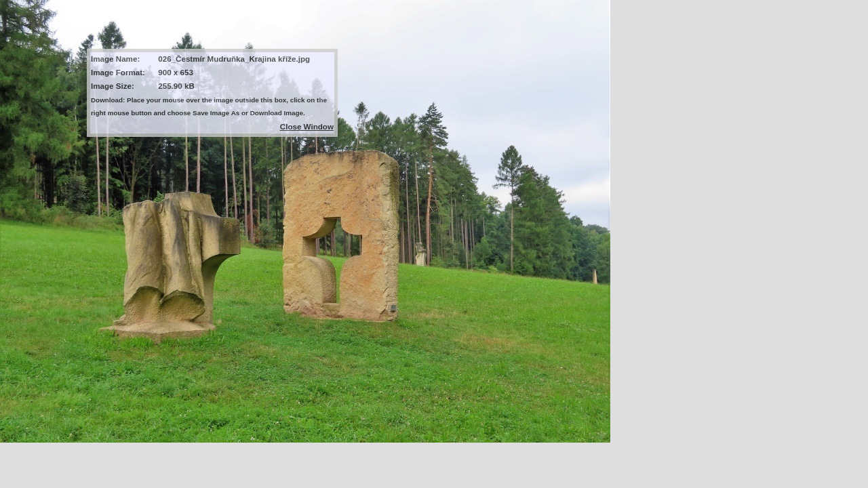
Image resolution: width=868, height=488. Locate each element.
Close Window (307, 126)
